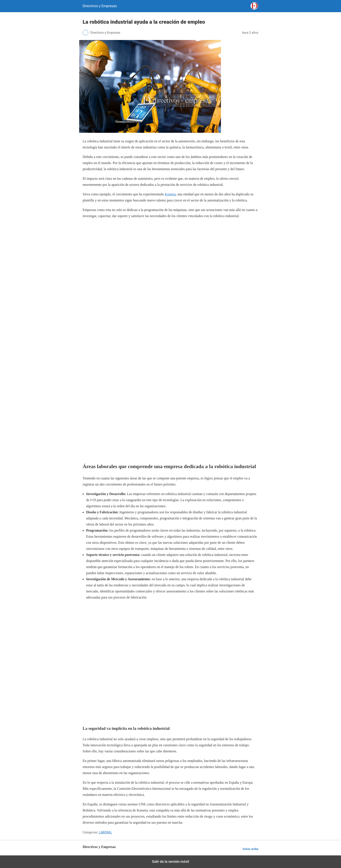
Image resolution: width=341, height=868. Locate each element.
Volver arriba (250, 849)
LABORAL (105, 832)
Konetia (170, 194)
